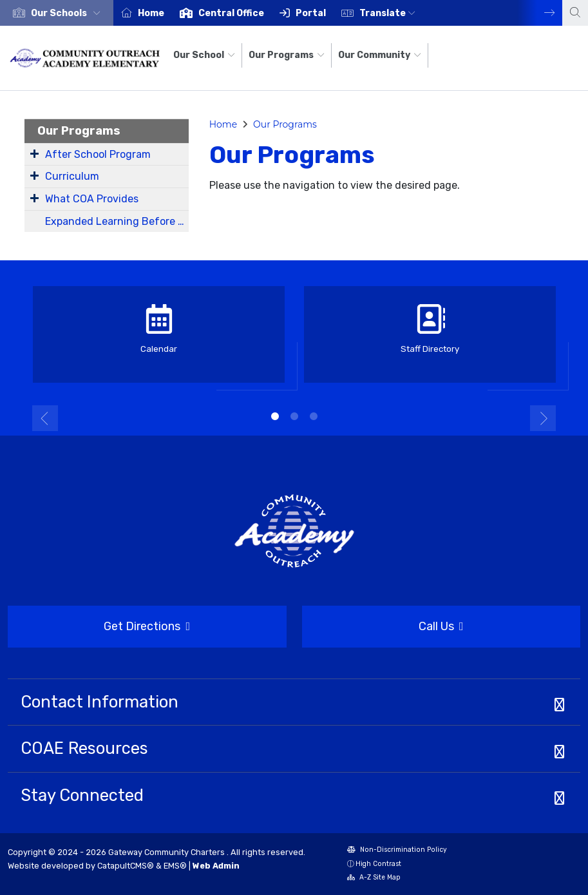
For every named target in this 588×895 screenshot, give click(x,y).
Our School (204, 55)
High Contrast (378, 864)
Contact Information (100, 702)
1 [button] (275, 416)
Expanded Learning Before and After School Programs (117, 221)
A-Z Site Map (374, 879)
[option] (57, 13)
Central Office (231, 13)
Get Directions (99, 630)
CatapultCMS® (126, 866)
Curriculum (72, 176)
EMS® (175, 866)
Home (151, 13)
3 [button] (314, 416)
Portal (311, 13)
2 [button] (294, 416)
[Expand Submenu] (34, 153)
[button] (68, 13)
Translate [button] (387, 13)
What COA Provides (92, 199)
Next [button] (540, 13)
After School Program (98, 154)
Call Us (383, 627)
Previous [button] (45, 418)
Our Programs (287, 55)
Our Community (380, 55)
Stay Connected (82, 795)
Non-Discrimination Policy (397, 851)
